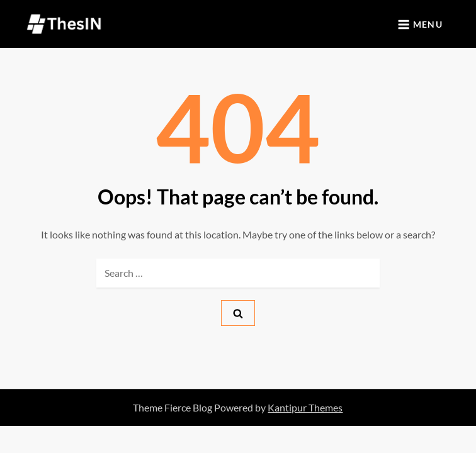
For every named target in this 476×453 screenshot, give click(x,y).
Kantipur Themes (305, 407)
